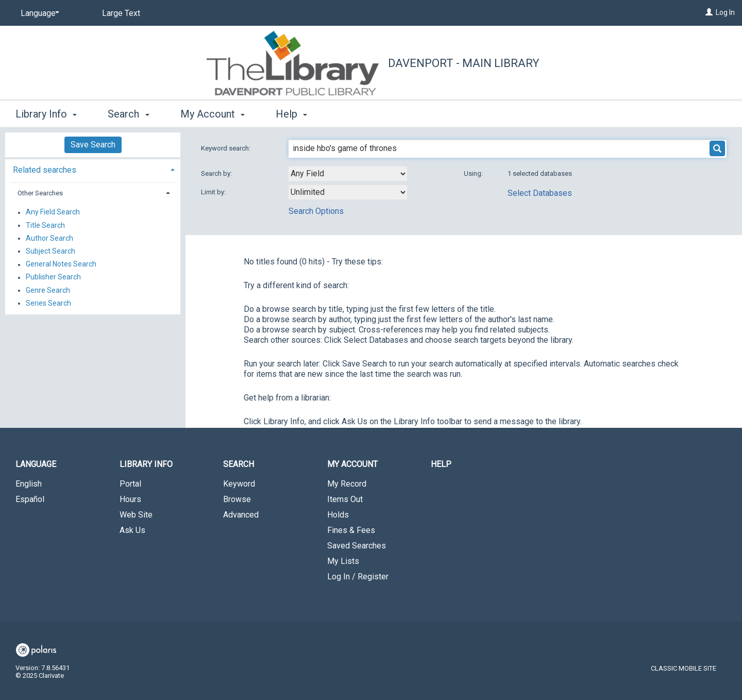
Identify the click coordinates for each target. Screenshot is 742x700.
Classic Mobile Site (684, 668)
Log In (725, 12)
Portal (130, 484)
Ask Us (132, 530)
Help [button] (291, 114)
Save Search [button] (93, 145)
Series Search (48, 303)
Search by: (217, 173)
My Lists (343, 561)
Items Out (345, 499)
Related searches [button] (45, 170)
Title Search (45, 225)
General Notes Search (61, 264)
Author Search (49, 238)
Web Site (136, 515)
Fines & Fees (351, 530)
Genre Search (48, 290)
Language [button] (36, 464)
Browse (237, 499)
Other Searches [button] (40, 193)
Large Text (121, 13)
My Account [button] (213, 114)
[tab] (93, 169)
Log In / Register (358, 577)
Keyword (239, 484)
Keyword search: (226, 148)
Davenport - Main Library (464, 63)
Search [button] (128, 114)
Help (441, 464)
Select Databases (540, 193)
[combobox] (348, 174)
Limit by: (214, 192)
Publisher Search (53, 277)
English (29, 484)
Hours (130, 499)
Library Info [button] (46, 114)
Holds (338, 515)
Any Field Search (53, 212)
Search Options (316, 211)
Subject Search (50, 251)
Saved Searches (357, 546)
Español (30, 499)
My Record (347, 484)
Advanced (241, 515)
